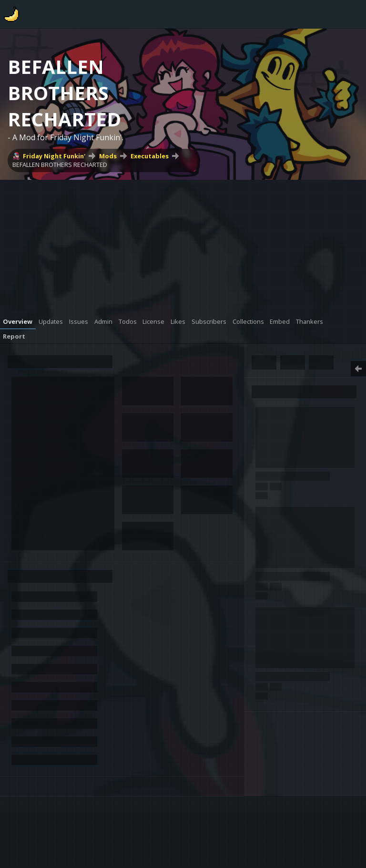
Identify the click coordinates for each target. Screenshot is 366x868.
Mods (108, 156)
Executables (150, 156)
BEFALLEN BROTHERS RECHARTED (60, 165)
